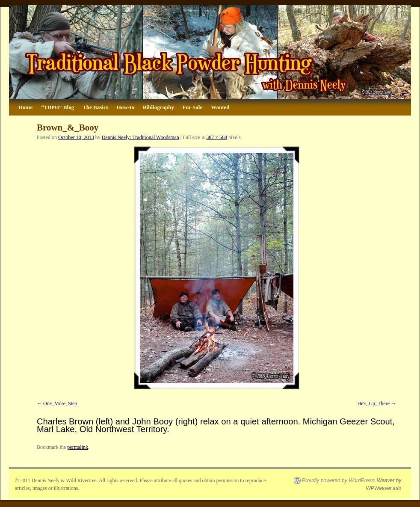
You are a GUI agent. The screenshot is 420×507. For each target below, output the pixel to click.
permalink (78, 447)
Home (25, 107)
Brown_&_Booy (68, 127)
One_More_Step (60, 403)
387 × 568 (217, 137)
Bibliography (158, 107)
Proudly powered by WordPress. (339, 480)
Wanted (220, 107)
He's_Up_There (374, 403)
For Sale (192, 107)
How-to (126, 107)
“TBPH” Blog (58, 107)
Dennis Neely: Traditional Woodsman (140, 137)
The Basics (95, 107)
